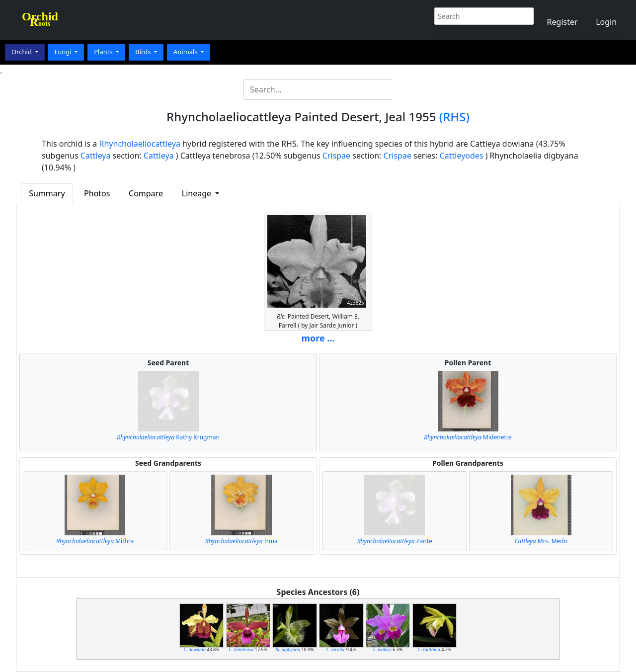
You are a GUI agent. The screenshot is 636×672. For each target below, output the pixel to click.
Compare (146, 193)
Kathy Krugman (168, 437)
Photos (97, 193)
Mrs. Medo (541, 541)
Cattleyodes (462, 156)
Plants (104, 52)
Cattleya (96, 156)
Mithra (95, 541)
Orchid (22, 52)
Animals (186, 52)
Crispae (336, 156)
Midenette (468, 437)
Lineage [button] (198, 193)
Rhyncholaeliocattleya (140, 144)
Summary (47, 193)
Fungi (64, 52)
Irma (241, 541)
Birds (144, 52)
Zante (395, 541)
